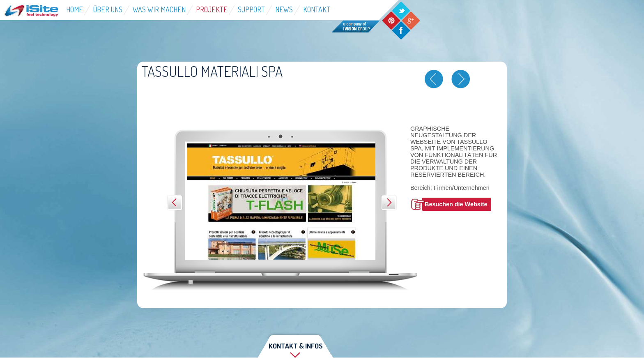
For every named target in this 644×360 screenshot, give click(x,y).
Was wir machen (159, 9)
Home (75, 9)
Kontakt (317, 9)
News (284, 9)
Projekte (212, 9)
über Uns (108, 9)
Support (251, 9)
